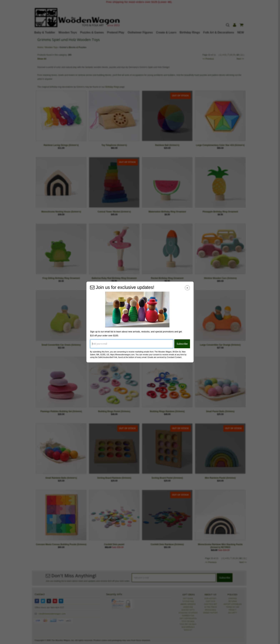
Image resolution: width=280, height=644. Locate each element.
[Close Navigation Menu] (187, 288)
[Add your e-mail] (132, 344)
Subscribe (182, 344)
